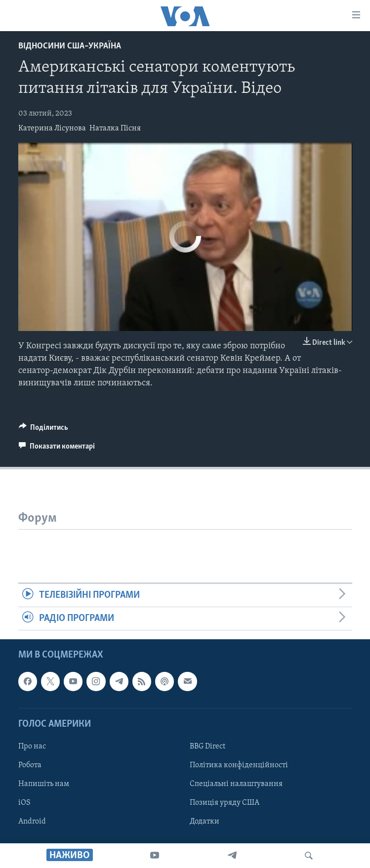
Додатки (205, 822)
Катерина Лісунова (52, 128)
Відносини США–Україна (70, 46)
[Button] (44, 430)
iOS (24, 803)
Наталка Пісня (115, 128)
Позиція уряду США (225, 803)
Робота (30, 765)
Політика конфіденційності (239, 765)
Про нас (32, 746)
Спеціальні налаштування (236, 784)
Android (32, 822)
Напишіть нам (44, 784)
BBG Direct (207, 746)
